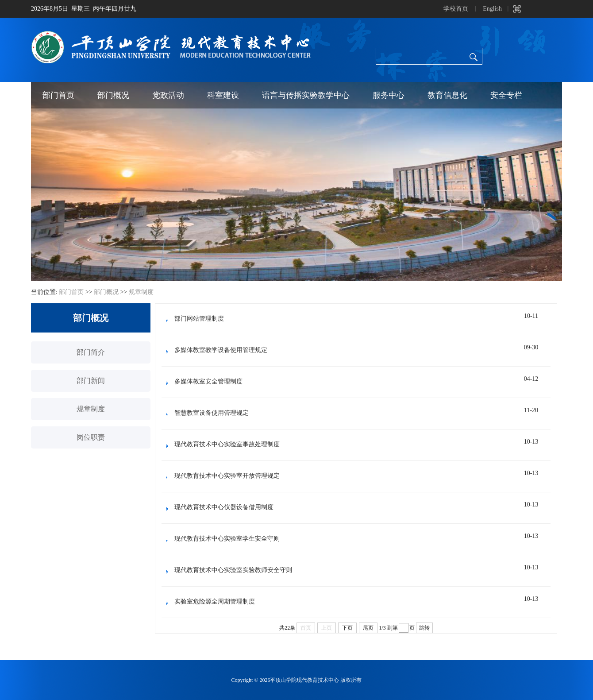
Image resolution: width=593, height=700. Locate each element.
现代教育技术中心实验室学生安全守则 (227, 539)
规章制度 (141, 292)
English (492, 9)
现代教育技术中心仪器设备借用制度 (224, 507)
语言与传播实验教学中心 (306, 95)
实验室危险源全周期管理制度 (215, 601)
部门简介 (91, 352)
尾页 (368, 628)
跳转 (424, 628)
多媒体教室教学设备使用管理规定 (221, 350)
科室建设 (223, 95)
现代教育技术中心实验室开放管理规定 (227, 476)
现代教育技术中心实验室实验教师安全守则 (233, 570)
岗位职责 (91, 437)
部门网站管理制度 (199, 319)
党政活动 (168, 95)
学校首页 (456, 9)
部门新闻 (91, 381)
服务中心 (389, 95)
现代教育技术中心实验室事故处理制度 (227, 444)
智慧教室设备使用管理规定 (212, 413)
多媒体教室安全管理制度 (208, 381)
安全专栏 (506, 95)
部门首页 (58, 95)
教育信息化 (447, 95)
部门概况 (113, 95)
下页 (347, 628)
